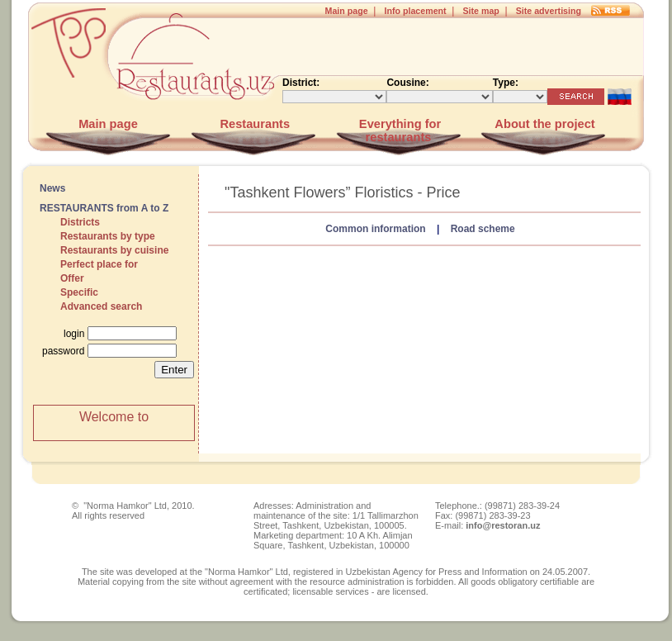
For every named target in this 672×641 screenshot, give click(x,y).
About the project (544, 124)
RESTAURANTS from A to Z (104, 208)
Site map (480, 11)
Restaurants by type (108, 236)
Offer (72, 278)
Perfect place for (99, 264)
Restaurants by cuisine (114, 250)
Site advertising (549, 11)
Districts (80, 222)
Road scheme (483, 229)
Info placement (415, 11)
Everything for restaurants (398, 131)
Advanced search (101, 306)
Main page (347, 11)
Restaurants (253, 124)
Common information (375, 229)
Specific (79, 292)
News (52, 188)
